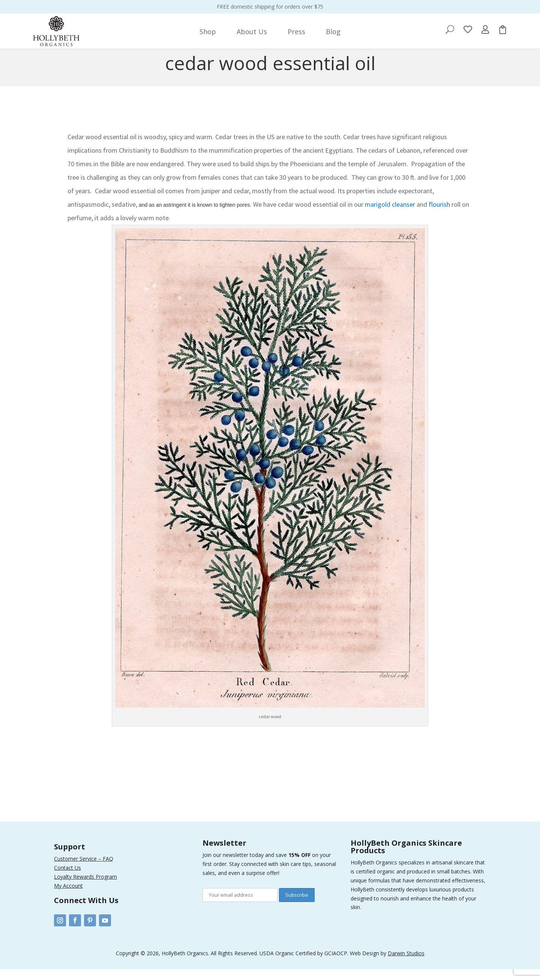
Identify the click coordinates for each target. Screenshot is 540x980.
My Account (68, 897)
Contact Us (67, 879)
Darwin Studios (406, 964)
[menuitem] (208, 32)
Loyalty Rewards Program (85, 888)
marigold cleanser (390, 215)
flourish (439, 215)
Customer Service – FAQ (84, 870)
